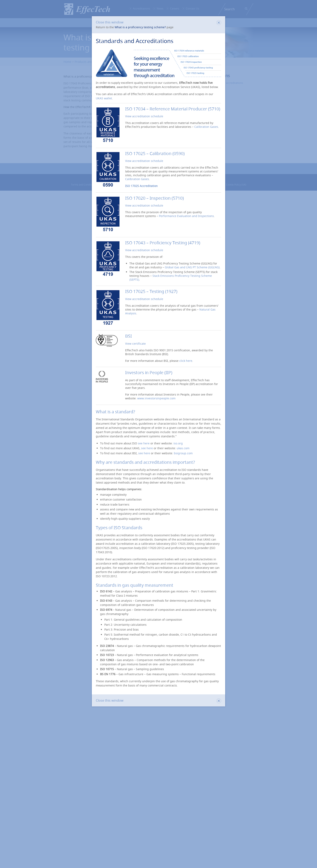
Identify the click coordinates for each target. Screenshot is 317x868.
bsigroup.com (183, 453)
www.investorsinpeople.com (156, 398)
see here (144, 443)
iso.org (178, 443)
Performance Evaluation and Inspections (186, 216)
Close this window (158, 22)
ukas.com (183, 448)
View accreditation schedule (144, 116)
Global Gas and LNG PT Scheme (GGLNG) (192, 267)
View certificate (135, 344)
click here (186, 361)
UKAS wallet (104, 98)
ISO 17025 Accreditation (141, 186)
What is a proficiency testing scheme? (140, 27)
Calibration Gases (206, 127)
